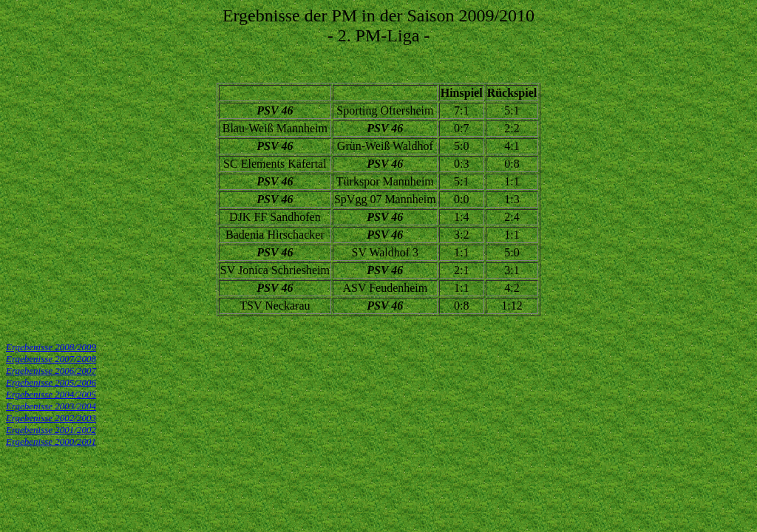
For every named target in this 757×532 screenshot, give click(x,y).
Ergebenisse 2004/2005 (51, 394)
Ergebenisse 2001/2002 (51, 430)
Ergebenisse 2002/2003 (51, 418)
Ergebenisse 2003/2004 (51, 406)
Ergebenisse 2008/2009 (51, 347)
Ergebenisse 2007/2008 (51, 359)
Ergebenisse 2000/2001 (51, 441)
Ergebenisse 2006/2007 (51, 371)
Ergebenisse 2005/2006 (51, 382)
